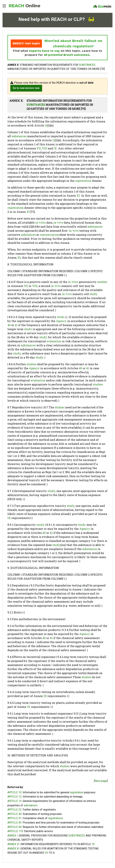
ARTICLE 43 (14, 823)
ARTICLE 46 (14, 827)
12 (46, 125)
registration (83, 181)
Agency (61, 321)
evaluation (54, 341)
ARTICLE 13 (14, 801)
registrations (56, 818)
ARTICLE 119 (15, 831)
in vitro (41, 222)
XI (78, 196)
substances (19, 136)
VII (39, 148)
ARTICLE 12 (14, 797)
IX (55, 148)
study (94, 294)
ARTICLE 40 (14, 814)
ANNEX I (13, 836)
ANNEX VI (13, 844)
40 (9, 325)
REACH (24, 6)
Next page (101, 781)
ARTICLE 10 (14, 792)
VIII (45, 148)
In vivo (74, 231)
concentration (49, 235)
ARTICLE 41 (14, 818)
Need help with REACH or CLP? (56, 19)
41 (16, 325)
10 (93, 844)
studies (102, 282)
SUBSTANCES (87, 65)
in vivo (58, 222)
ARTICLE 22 (14, 810)
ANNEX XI (13, 849)
